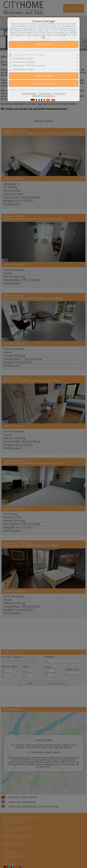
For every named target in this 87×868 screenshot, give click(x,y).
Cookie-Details (29, 93)
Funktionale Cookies (23, 58)
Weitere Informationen (43, 96)
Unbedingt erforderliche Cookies (30, 55)
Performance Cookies (24, 62)
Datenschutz (45, 93)
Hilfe (43, 37)
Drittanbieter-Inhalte (24, 69)
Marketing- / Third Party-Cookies (29, 66)
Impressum (60, 93)
